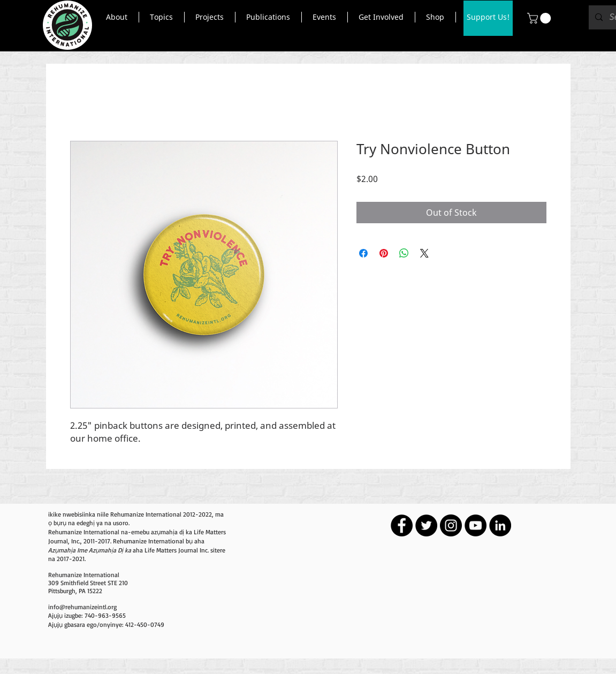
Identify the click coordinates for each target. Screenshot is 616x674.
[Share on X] (424, 253)
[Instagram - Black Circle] (451, 525)
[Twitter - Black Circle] (426, 525)
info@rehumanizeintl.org (82, 607)
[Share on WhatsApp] (404, 253)
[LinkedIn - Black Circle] (500, 525)
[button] (117, 17)
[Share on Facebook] (363, 253)
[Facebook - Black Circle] (402, 525)
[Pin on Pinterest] (384, 253)
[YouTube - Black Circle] (476, 525)
